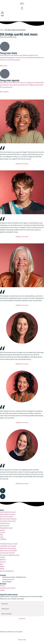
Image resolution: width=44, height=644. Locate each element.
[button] (22, 491)
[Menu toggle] (22, 8)
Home (2, 30)
